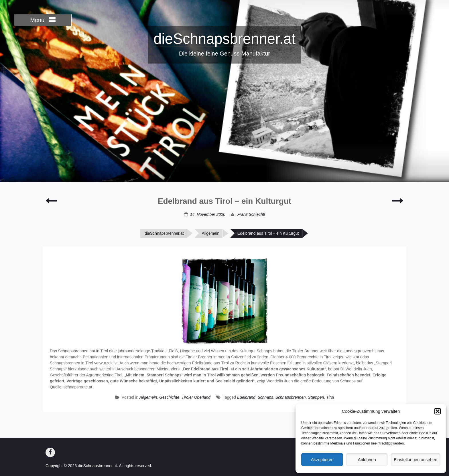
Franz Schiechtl (251, 214)
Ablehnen (367, 460)
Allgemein (210, 233)
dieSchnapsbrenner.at (224, 39)
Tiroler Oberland (196, 397)
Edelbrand (246, 397)
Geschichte (169, 397)
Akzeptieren (322, 460)
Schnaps (265, 397)
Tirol (330, 397)
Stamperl (316, 397)
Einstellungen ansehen (415, 460)
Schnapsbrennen (291, 397)
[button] (438, 411)
